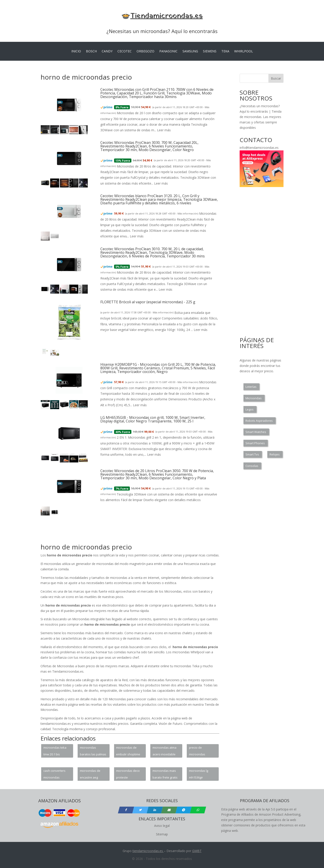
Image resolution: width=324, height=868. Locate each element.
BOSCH (91, 51)
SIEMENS (210, 51)
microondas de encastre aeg (90, 774)
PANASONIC (168, 51)
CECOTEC (125, 51)
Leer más (164, 130)
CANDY (107, 51)
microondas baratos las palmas (93, 751)
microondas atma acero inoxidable (164, 751)
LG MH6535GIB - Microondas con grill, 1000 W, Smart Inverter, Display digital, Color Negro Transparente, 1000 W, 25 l (153, 419)
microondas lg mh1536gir (199, 774)
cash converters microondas (54, 774)
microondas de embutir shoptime (128, 751)
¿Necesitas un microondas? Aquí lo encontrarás (162, 31)
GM (195, 851)
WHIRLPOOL (244, 51)
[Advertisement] (122, 532)
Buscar (276, 78)
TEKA (225, 51)
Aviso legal (162, 826)
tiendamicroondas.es (148, 851)
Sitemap (162, 834)
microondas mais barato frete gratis (165, 774)
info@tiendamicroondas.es (259, 148)
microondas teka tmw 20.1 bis (55, 751)
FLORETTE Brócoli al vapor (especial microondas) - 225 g (148, 302)
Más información (188, 214)
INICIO (76, 51)
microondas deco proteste (128, 774)
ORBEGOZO (145, 51)
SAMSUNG (190, 51)
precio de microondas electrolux (197, 752)
